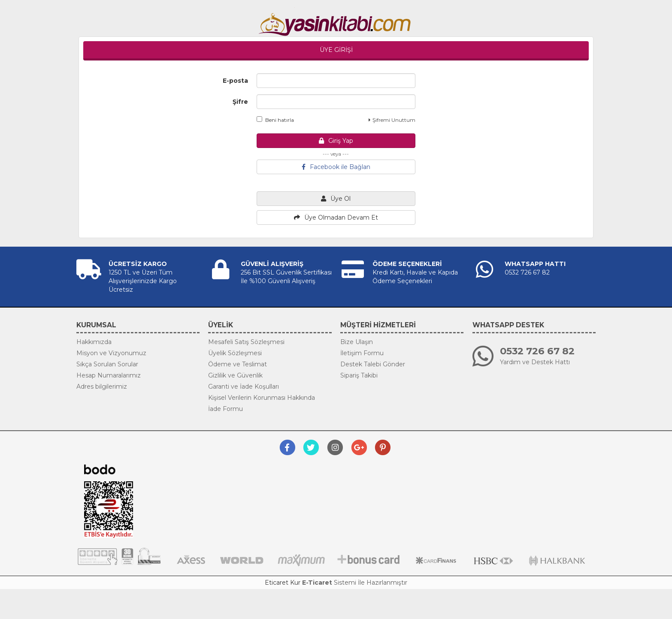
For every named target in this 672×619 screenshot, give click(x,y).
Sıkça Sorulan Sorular (107, 364)
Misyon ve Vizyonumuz (111, 353)
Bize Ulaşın (357, 342)
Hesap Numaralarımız (109, 375)
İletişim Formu (362, 353)
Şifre (240, 102)
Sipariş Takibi (359, 375)
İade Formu (226, 409)
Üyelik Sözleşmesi (235, 353)
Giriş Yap (336, 141)
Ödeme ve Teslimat (238, 364)
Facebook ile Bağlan (336, 167)
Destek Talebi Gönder (373, 364)
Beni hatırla (275, 120)
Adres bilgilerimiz (102, 386)
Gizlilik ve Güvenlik (235, 375)
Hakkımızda (94, 342)
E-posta (235, 81)
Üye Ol (336, 199)
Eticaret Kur (283, 583)
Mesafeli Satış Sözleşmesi (246, 342)
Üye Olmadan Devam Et (336, 217)
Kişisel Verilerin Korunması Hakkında (262, 398)
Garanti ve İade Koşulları (244, 386)
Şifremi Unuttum (392, 120)
